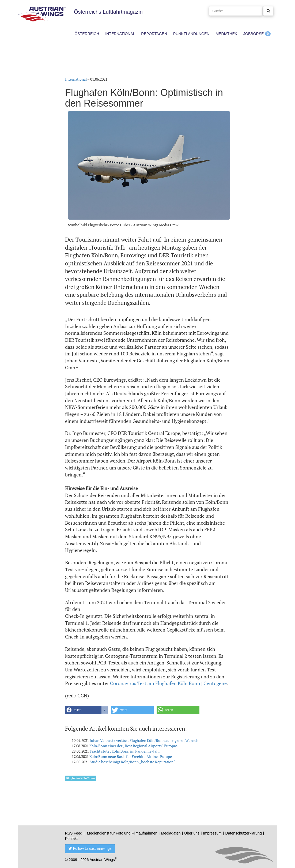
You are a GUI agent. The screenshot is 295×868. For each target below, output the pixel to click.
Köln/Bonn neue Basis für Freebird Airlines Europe (131, 756)
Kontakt (71, 839)
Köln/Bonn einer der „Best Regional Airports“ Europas (133, 746)
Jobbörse (254, 34)
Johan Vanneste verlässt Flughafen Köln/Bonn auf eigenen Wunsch (144, 740)
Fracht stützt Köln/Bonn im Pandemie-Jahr (125, 751)
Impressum (212, 833)
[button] (86, 710)
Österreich (87, 34)
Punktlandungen (191, 34)
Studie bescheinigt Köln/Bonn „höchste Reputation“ (133, 762)
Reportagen (154, 34)
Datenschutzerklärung (244, 833)
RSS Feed (74, 833)
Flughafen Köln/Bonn (81, 778)
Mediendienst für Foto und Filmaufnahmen (122, 833)
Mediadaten (171, 833)
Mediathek (226, 34)
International (120, 34)
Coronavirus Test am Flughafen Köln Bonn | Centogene (168, 683)
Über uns (192, 833)
